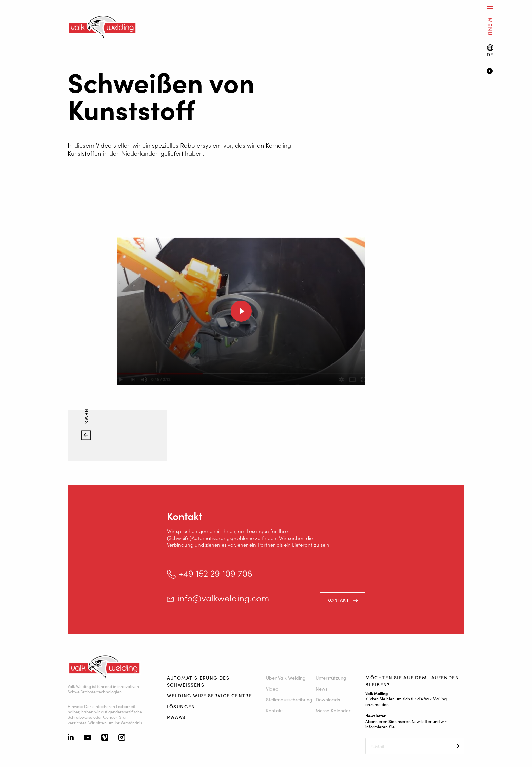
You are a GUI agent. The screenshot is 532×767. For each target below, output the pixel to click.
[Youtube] (88, 738)
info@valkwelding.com (223, 598)
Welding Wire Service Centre (210, 695)
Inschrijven (455, 746)
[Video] (499, 72)
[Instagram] (122, 738)
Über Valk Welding (286, 678)
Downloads (328, 699)
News (87, 417)
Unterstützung (331, 678)
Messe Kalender (333, 710)
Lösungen (181, 706)
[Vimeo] (105, 738)
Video (272, 689)
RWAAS (176, 717)
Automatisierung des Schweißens (198, 681)
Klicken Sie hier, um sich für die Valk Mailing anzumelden (406, 701)
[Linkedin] (71, 738)
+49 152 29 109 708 (216, 573)
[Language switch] (490, 51)
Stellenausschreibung (289, 699)
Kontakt (338, 600)
